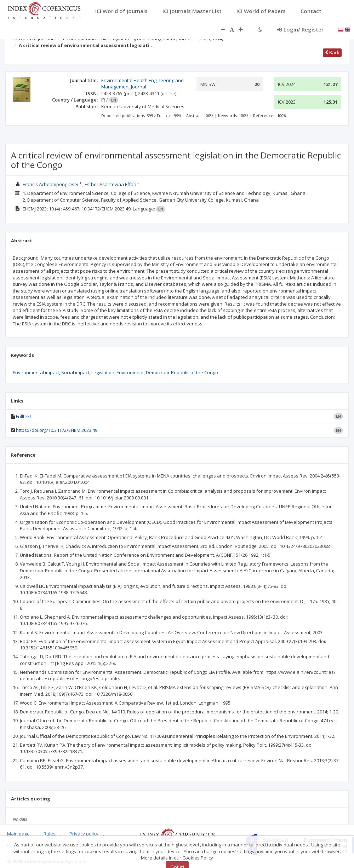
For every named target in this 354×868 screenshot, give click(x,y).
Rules (50, 834)
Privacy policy (84, 834)
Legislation (103, 372)
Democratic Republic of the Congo (182, 372)
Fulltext (24, 416)
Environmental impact (36, 372)
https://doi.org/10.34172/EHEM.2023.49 (57, 430)
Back (332, 52)
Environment (130, 372)
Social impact (75, 372)
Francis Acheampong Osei (50, 184)
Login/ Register (300, 29)
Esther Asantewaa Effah (110, 184)
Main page (18, 834)
